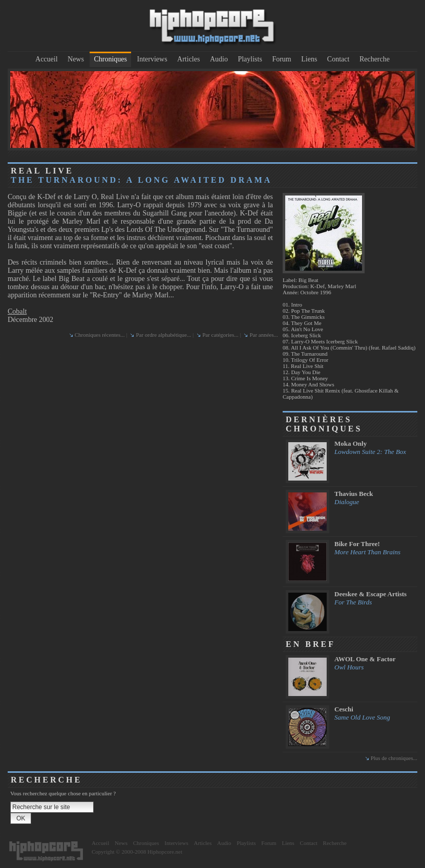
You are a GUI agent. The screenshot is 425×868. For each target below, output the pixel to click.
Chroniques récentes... (100, 335)
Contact (338, 59)
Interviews (152, 59)
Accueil (47, 59)
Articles (188, 59)
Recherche (375, 59)
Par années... (264, 335)
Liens (309, 59)
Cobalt (17, 311)
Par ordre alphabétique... (163, 335)
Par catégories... (220, 335)
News (76, 59)
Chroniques (110, 59)
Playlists (250, 59)
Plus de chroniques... (394, 758)
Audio (219, 59)
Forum (281, 59)
